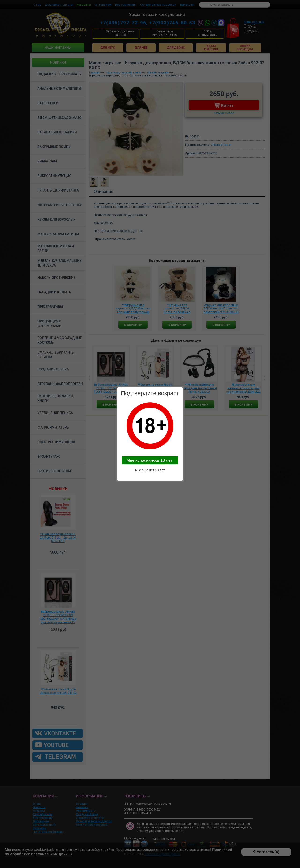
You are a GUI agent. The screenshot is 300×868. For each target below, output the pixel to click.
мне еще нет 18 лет (150, 470)
